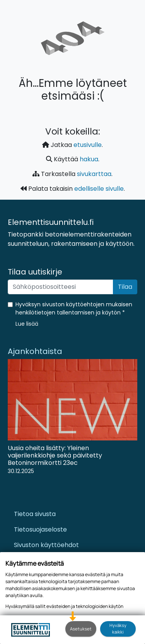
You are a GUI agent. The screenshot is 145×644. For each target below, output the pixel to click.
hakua (89, 159)
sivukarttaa (94, 174)
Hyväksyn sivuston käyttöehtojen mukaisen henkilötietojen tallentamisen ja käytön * (74, 308)
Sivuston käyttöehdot (46, 545)
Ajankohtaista (35, 351)
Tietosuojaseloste (40, 529)
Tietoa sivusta (35, 514)
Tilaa (125, 287)
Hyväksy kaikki (118, 628)
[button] (27, 324)
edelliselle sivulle (99, 189)
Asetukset (81, 629)
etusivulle (88, 145)
